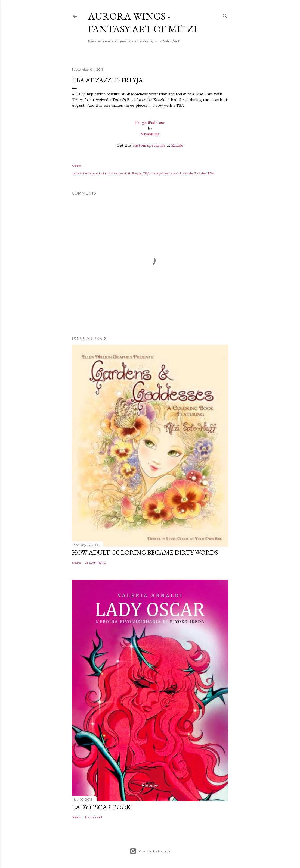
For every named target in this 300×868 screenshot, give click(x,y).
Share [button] (76, 166)
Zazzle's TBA (204, 173)
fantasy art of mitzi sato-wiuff (107, 173)
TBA (146, 173)
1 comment (94, 817)
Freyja (137, 173)
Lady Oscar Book (101, 807)
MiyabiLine (150, 134)
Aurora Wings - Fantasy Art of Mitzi (143, 23)
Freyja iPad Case (150, 123)
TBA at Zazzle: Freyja (107, 80)
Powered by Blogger (150, 851)
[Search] (225, 15)
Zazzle (177, 145)
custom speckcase (149, 145)
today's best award (166, 173)
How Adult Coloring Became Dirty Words (145, 552)
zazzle (188, 173)
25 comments (96, 563)
